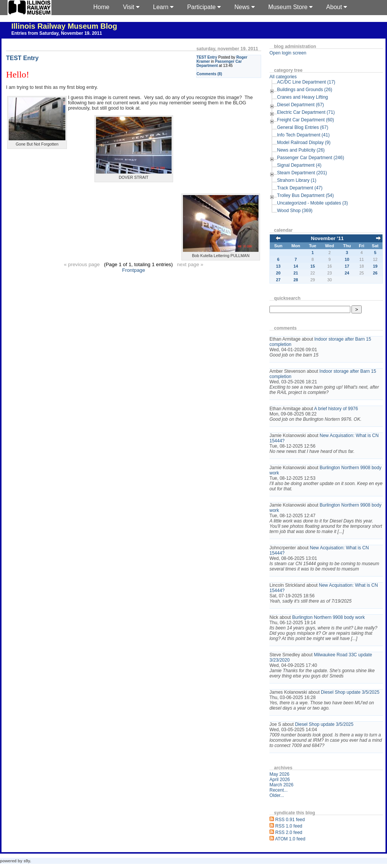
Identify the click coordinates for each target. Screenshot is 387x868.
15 (313, 266)
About (337, 7)
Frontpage (134, 270)
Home (101, 7)
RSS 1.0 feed (289, 826)
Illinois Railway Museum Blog (64, 26)
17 (347, 266)
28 (296, 280)
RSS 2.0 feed (289, 832)
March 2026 (281, 785)
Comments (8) (209, 74)
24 (347, 273)
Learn (163, 7)
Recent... (279, 790)
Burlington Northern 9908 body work (328, 617)
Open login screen (288, 53)
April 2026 (280, 780)
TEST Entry (207, 57)
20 (278, 273)
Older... (277, 795)
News (244, 7)
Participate (204, 7)
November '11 (327, 238)
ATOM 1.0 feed (290, 839)
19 (375, 266)
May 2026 (279, 774)
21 (296, 273)
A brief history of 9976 (336, 409)
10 (347, 259)
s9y (27, 861)
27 (278, 280)
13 (278, 266)
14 (296, 266)
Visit (131, 7)
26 (375, 273)
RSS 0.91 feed (290, 820)
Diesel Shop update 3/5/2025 (350, 692)
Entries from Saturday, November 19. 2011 (57, 33)
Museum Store (290, 7)
